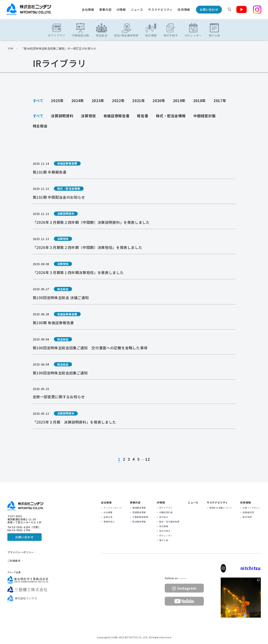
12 (148, 459)
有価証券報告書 (116, 116)
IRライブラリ (166, 508)
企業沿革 (108, 517)
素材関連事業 (139, 522)
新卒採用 (247, 517)
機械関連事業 (139, 508)
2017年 (220, 101)
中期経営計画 (204, 116)
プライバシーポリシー (21, 552)
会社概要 (108, 512)
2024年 (78, 101)
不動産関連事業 (140, 517)
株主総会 (40, 126)
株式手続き (165, 531)
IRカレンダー (166, 536)
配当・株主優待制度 (169, 522)
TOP (10, 49)
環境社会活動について (220, 508)
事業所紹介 (109, 522)
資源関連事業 (139, 512)
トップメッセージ (112, 508)
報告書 (143, 116)
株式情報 (164, 526)
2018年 (200, 101)
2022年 (118, 101)
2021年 (139, 101)
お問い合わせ (209, 9)
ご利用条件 (14, 561)
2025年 (57, 101)
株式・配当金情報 (171, 116)
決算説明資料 (62, 116)
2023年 (98, 101)
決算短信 (88, 116)
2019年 (179, 101)
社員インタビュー (252, 508)
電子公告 (164, 540)
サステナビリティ (160, 9)
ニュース (137, 9)
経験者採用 (248, 512)
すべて (38, 101)
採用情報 (184, 9)
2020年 (159, 101)
